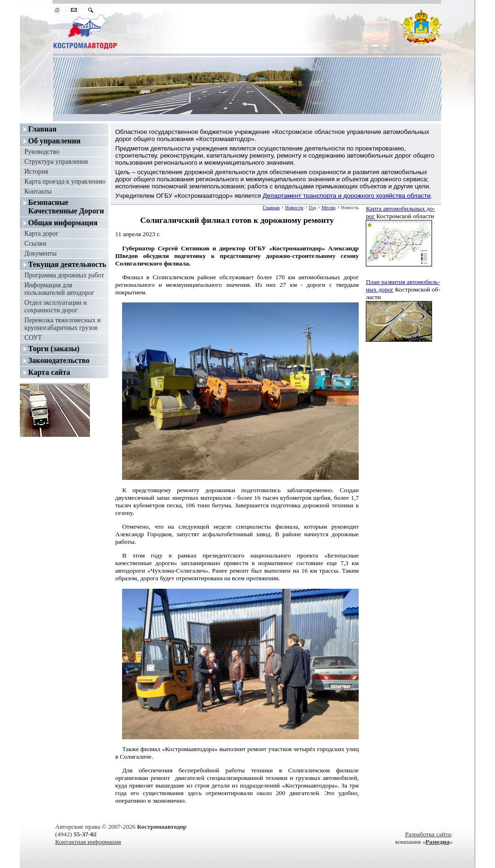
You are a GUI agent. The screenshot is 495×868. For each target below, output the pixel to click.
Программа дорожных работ (65, 275)
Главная (43, 129)
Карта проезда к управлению (65, 182)
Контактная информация (88, 842)
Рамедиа (438, 842)
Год (312, 208)
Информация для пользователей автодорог (60, 289)
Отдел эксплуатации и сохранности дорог (56, 306)
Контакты (38, 191)
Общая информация (63, 223)
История (36, 172)
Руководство (42, 152)
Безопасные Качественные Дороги (66, 207)
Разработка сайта (428, 834)
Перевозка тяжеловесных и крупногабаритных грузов (63, 324)
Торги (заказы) (54, 349)
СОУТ (33, 338)
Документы (41, 253)
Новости (294, 208)
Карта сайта (49, 372)
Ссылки (35, 244)
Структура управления (56, 162)
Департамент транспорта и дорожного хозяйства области (347, 196)
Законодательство (59, 360)
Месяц (328, 208)
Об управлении (55, 141)
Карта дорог (42, 234)
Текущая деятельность (67, 264)
